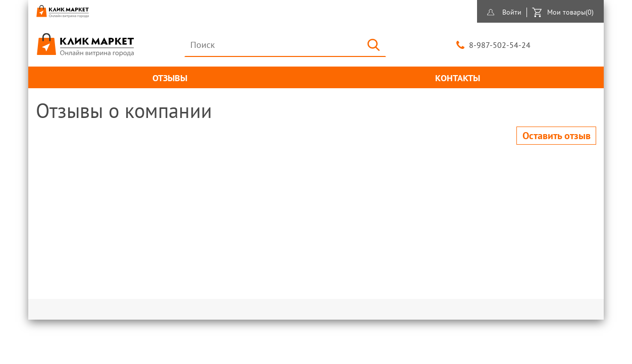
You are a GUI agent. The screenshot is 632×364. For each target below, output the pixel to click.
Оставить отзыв (557, 136)
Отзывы (170, 78)
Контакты (458, 78)
